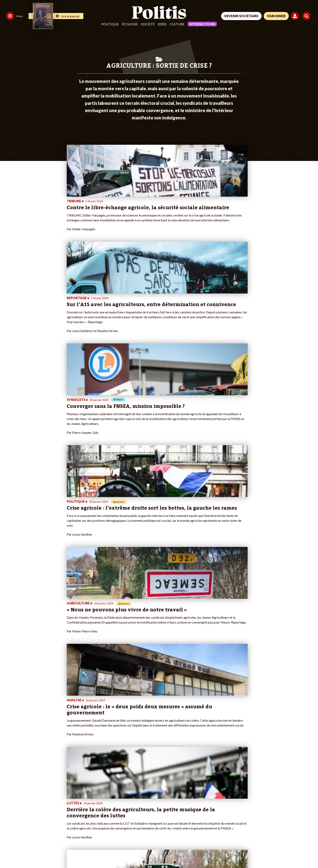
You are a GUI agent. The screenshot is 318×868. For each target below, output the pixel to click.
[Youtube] (284, 837)
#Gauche (109, 794)
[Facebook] (258, 837)
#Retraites (110, 798)
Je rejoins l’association (67, 798)
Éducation (33, 798)
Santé (30, 803)
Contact (8, 854)
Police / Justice (36, 807)
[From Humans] (263, 847)
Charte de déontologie (61, 854)
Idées (162, 24)
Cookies (165, 854)
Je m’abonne (61, 794)
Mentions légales (29, 854)
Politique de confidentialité (120, 854)
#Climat (108, 786)
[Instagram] (297, 837)
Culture (177, 24)
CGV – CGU (89, 854)
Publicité (149, 854)
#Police (108, 790)
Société (148, 24)
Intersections (202, 24)
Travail (31, 790)
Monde (31, 786)
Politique (110, 24)
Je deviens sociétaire (66, 790)
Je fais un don (61, 786)
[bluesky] (271, 837)
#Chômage (110, 803)
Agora (6, 786)
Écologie (130, 24)
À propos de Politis (65, 803)
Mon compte (61, 807)
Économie (33, 794)
